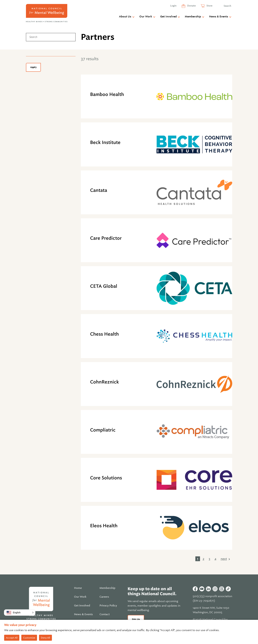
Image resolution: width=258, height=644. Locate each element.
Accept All (12, 638)
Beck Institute (105, 142)
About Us (125, 17)
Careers (104, 597)
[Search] (51, 37)
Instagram (215, 589)
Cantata (99, 190)
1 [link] (198, 559)
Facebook (195, 589)
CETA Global (104, 286)
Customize (29, 638)
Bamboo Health (107, 94)
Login (173, 6)
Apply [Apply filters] (33, 67)
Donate (191, 6)
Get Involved (168, 17)
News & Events (219, 17)
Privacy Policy (108, 606)
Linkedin (208, 589)
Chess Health (104, 334)
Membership (193, 17)
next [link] (224, 559)
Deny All (45, 638)
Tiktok (228, 589)
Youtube (202, 589)
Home (78, 588)
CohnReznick (104, 382)
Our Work (146, 17)
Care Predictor (106, 238)
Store (209, 6)
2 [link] (203, 559)
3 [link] (209, 559)
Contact (105, 614)
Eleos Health (104, 526)
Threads (222, 589)
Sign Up (136, 619)
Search (227, 6)
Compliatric (103, 430)
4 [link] (215, 559)
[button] (20, 613)
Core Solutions (106, 478)
